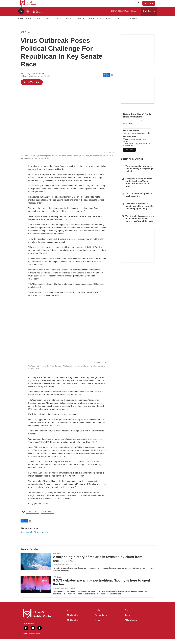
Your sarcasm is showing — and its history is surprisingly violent (139, 174)
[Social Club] (138, 95)
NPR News (25, 37)
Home (21, 23)
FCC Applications (131, 625)
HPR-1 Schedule (72, 620)
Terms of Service (101, 620)
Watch (69, 23)
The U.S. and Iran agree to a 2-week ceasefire (140, 200)
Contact (98, 615)
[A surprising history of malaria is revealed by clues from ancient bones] (36, 566)
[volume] (28, 16)
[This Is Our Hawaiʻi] (138, 251)
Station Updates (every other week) (137, 138)
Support (128, 620)
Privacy (98, 625)
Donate (151, 6)
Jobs (127, 615)
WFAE (45, 509)
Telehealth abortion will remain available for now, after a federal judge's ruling (140, 211)
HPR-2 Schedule (72, 625)
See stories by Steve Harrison (34, 537)
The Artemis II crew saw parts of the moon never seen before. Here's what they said (140, 224)
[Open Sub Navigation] (32, 23)
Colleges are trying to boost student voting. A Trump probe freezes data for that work (139, 187)
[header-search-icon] (140, 6)
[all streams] (149, 16)
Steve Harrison (37, 79)
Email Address (129, 128)
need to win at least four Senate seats (55, 275)
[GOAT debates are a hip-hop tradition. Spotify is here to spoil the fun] (36, 590)
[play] (21, 16)
